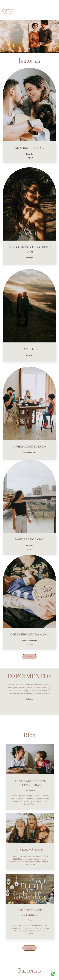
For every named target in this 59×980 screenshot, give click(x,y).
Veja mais (30, 657)
